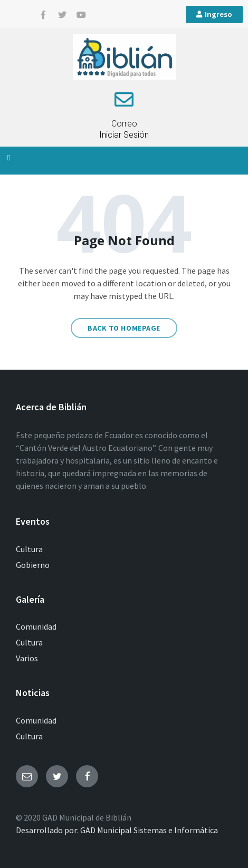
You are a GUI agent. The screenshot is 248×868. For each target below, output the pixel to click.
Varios (27, 658)
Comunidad (36, 626)
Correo (124, 124)
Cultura (29, 549)
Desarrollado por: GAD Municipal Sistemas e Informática (117, 830)
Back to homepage (124, 328)
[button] (9, 158)
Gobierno (33, 565)
